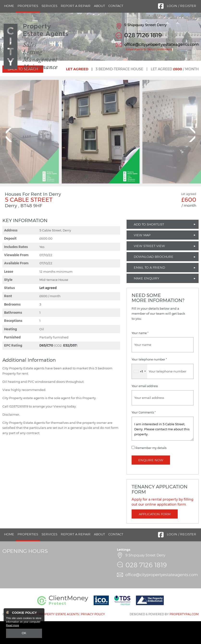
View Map (142, 258)
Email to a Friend (149, 290)
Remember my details (151, 471)
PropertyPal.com (184, 637)
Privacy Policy (93, 637)
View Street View (149, 269)
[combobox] (140, 394)
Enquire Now (151, 483)
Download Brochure (154, 280)
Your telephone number (149, 383)
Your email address (145, 409)
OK (24, 634)
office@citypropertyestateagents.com (161, 44)
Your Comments (144, 435)
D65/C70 (46, 368)
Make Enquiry (146, 301)
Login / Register (182, 6)
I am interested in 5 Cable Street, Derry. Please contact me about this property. (163, 451)
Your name (140, 356)
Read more (12, 626)
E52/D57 (70, 368)
